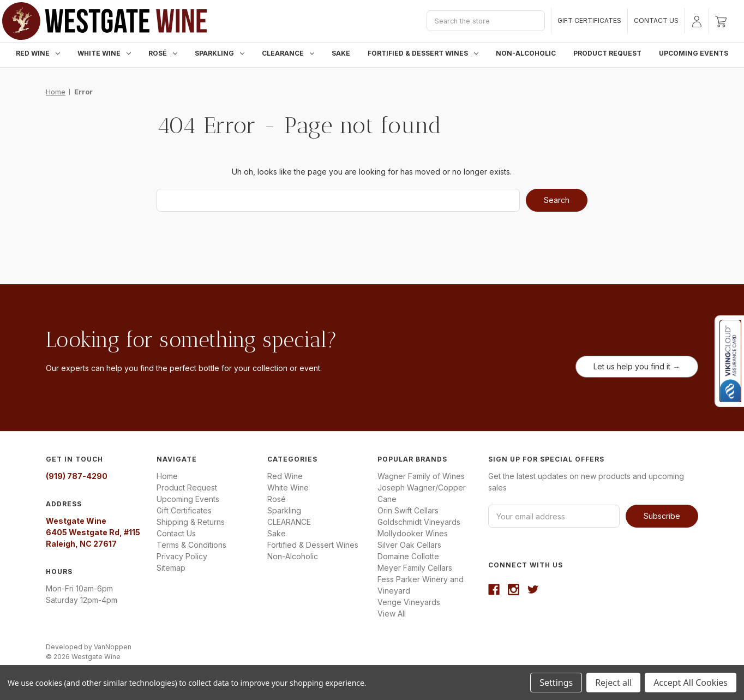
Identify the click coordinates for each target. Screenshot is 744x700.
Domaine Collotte (408, 556)
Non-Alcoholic (526, 53)
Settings (556, 683)
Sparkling (220, 53)
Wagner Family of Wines (421, 476)
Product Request (607, 53)
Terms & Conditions (191, 545)
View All (392, 614)
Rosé (163, 53)
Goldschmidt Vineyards (419, 522)
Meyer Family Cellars (415, 568)
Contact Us (656, 20)
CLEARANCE (288, 53)
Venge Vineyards (409, 602)
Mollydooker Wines (413, 533)
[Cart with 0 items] (721, 21)
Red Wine (38, 53)
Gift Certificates (589, 20)
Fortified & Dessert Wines (423, 53)
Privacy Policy (182, 556)
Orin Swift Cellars (408, 510)
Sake (341, 53)
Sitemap (171, 568)
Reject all (613, 683)
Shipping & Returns (191, 522)
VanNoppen (113, 647)
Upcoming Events (694, 53)
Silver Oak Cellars (409, 545)
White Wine (104, 53)
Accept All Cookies (691, 683)
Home (167, 476)
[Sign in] (697, 21)
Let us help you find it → (637, 366)
